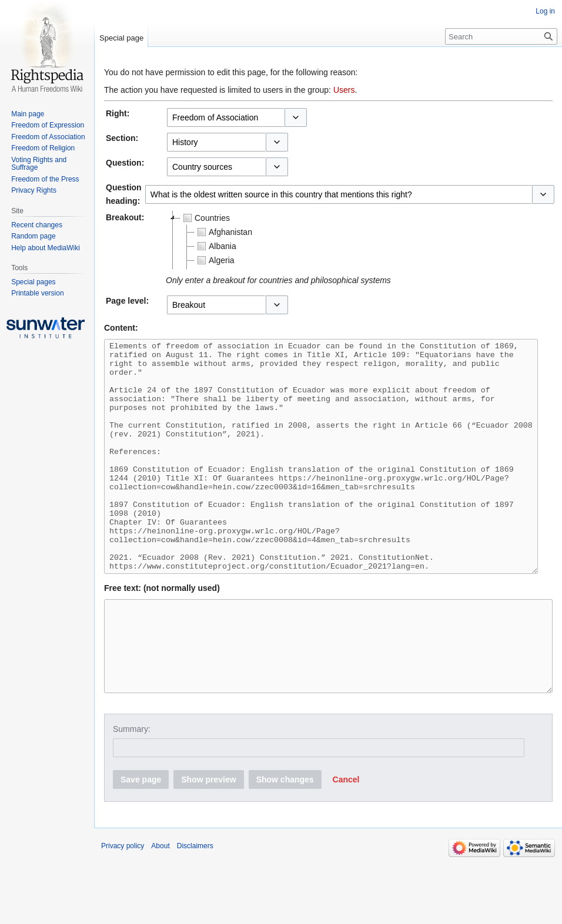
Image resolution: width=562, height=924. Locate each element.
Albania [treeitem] (215, 246)
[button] (296, 117)
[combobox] (225, 117)
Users (344, 90)
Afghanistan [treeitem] (223, 232)
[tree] (313, 240)
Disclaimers (195, 909)
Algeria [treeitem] (215, 260)
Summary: (132, 792)
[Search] (501, 36)
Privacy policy (123, 909)
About (160, 909)
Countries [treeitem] (205, 218)
